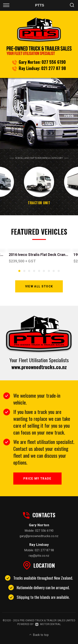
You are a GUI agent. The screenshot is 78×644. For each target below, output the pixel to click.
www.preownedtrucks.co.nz (39, 367)
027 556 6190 (54, 62)
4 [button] (34, 273)
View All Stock (39, 286)
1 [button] (19, 273)
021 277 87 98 (54, 68)
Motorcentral (48, 624)
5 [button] (39, 273)
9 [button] (59, 273)
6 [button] (44, 273)
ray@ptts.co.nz (39, 556)
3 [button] (29, 273)
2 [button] (24, 273)
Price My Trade (37, 479)
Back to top (39, 635)
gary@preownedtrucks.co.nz (39, 536)
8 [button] (54, 273)
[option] (39, 113)
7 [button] (49, 273)
